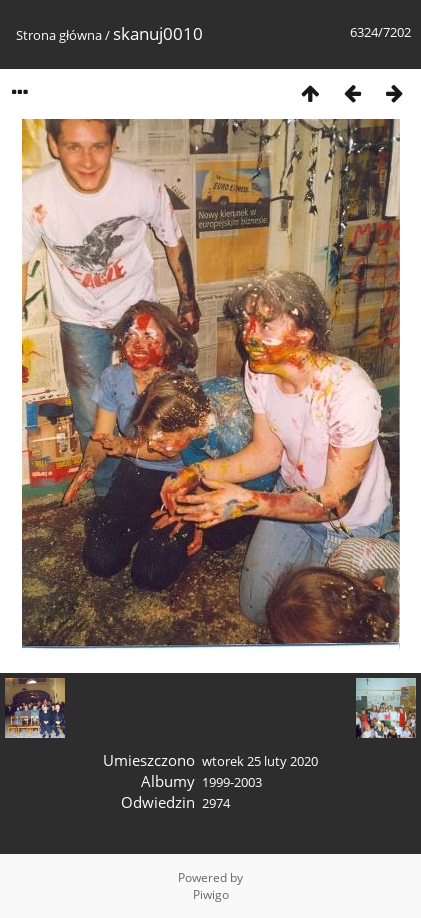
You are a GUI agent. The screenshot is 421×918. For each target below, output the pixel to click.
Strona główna (59, 35)
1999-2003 (232, 782)
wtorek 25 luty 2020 (260, 761)
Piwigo (211, 894)
